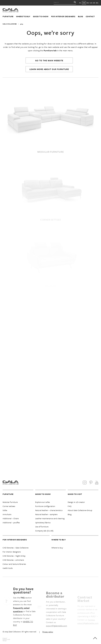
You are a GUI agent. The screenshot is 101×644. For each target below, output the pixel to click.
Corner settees (9, 506)
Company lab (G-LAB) (44, 531)
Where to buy (23, 16)
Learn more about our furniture (49, 69)
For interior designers (63, 16)
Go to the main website (49, 60)
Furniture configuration (45, 506)
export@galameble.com (56, 632)
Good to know (41, 16)
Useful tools (8, 568)
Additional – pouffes (11, 523)
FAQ (70, 506)
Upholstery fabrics (43, 523)
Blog (81, 16)
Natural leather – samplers (46, 514)
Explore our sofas (43, 502)
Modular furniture (10, 502)
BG (97, 3)
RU (88, 3)
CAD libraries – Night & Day (14, 556)
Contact (90, 16)
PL (80, 3)
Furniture (8, 16)
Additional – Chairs (11, 518)
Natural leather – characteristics (49, 510)
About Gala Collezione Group (80, 510)
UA (91, 3)
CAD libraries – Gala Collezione (16, 548)
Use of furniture (42, 527)
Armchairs (7, 514)
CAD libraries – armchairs (13, 560)
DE (94, 3)
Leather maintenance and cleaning (50, 518)
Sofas (5, 510)
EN (84, 3)
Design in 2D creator (76, 502)
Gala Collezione (10, 24)
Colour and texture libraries (14, 564)
